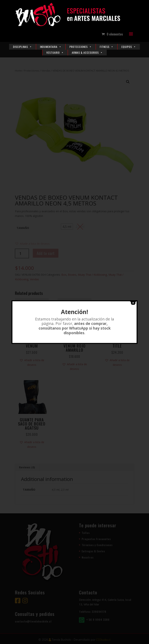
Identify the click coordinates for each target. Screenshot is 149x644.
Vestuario (55, 52)
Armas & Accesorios (87, 52)
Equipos (129, 47)
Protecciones (81, 47)
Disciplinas (23, 47)
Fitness (107, 47)
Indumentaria (51, 47)
